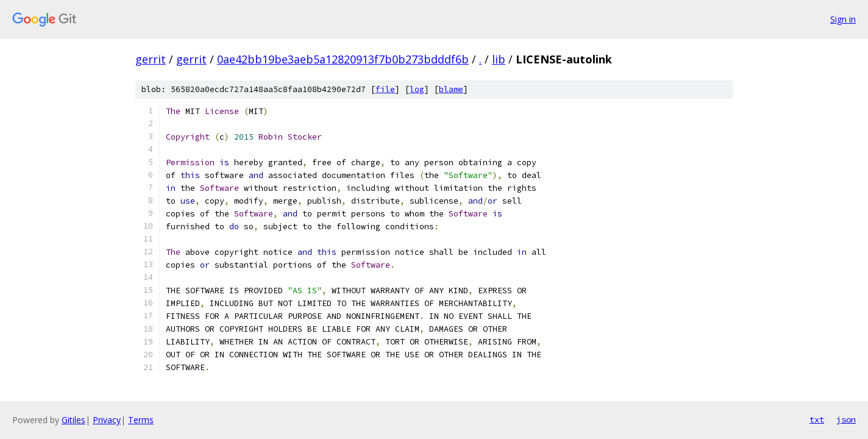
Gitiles (73, 420)
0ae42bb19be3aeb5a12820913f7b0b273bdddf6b (343, 59)
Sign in (843, 19)
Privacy (107, 420)
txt (817, 419)
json (846, 419)
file (385, 89)
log (417, 89)
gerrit (151, 59)
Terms (141, 420)
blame (451, 89)
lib (499, 59)
